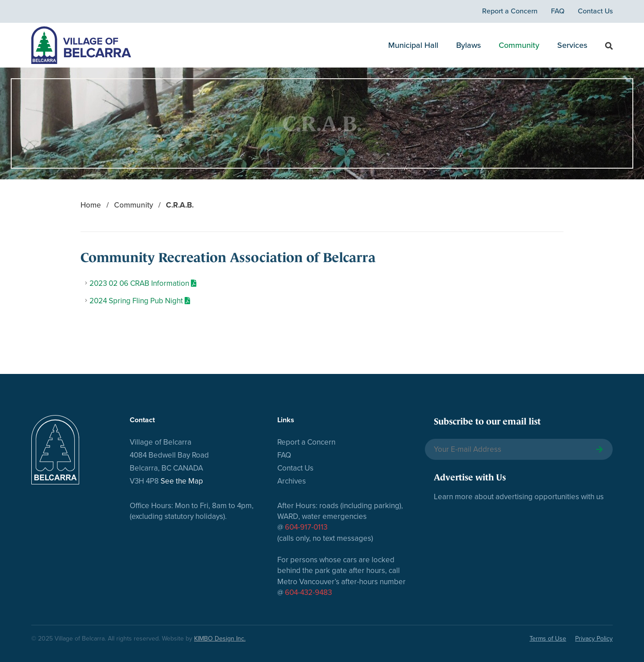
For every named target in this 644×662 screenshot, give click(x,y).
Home (91, 205)
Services (572, 45)
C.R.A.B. (180, 205)
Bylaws (468, 45)
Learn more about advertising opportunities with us (519, 497)
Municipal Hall (413, 45)
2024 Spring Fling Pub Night (136, 301)
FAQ (558, 11)
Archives (292, 481)
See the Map (182, 481)
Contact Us (595, 11)
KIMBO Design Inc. (220, 639)
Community (519, 45)
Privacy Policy (594, 639)
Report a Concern (510, 11)
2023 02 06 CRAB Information (139, 283)
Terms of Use (548, 639)
